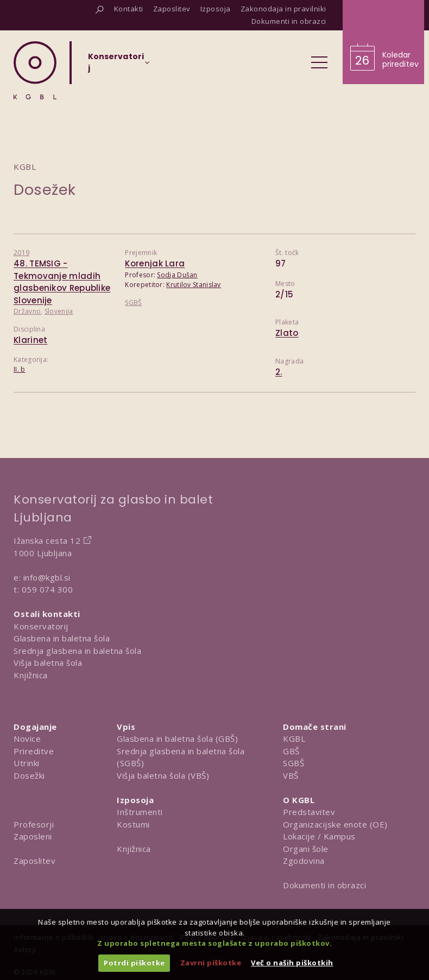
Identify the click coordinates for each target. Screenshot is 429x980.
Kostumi (133, 824)
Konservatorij (41, 626)
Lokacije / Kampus (319, 836)
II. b (20, 369)
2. (279, 372)
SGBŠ (133, 303)
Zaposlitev (34, 861)
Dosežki (29, 775)
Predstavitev (309, 812)
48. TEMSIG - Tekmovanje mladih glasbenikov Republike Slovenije (62, 282)
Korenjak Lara (155, 263)
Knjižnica (31, 675)
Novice (27, 739)
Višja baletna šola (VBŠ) (163, 775)
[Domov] (35, 70)
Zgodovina (304, 861)
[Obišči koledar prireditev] (383, 42)
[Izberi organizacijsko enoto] (116, 66)
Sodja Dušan (177, 275)
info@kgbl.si (47, 577)
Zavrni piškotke (211, 963)
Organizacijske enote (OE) (335, 824)
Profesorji (34, 824)
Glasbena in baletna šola (62, 638)
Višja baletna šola (48, 663)
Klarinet (30, 340)
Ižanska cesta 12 (47, 540)
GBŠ (291, 751)
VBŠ (291, 775)
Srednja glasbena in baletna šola (77, 651)
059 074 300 (48, 589)
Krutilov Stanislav (193, 285)
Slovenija (59, 311)
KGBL (294, 739)
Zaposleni (33, 836)
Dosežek (45, 190)
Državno (27, 311)
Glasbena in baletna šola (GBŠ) (177, 739)
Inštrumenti (140, 812)
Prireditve (34, 751)
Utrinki (27, 763)
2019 (21, 253)
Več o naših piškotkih (292, 963)
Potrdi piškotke (134, 963)
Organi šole (306, 849)
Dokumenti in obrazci (324, 885)
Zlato (287, 333)
